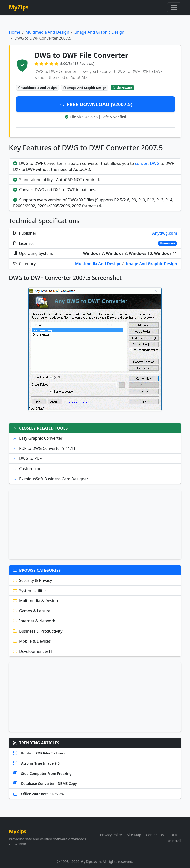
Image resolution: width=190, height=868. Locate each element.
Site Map (134, 835)
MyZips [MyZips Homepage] (19, 7)
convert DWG (147, 163)
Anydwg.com (165, 233)
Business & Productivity (38, 631)
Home (15, 32)
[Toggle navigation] (174, 7)
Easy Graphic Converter (38, 438)
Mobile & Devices (32, 641)
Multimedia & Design (36, 601)
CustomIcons (28, 469)
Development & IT (33, 651)
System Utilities (30, 591)
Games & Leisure (32, 611)
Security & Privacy (33, 580)
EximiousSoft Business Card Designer (51, 479)
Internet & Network (34, 621)
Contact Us (155, 835)
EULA (173, 835)
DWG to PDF (27, 458)
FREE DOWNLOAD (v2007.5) (95, 104)
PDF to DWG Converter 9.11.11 (44, 448)
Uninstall (174, 841)
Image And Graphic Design (99, 32)
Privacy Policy (111, 835)
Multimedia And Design (47, 32)
